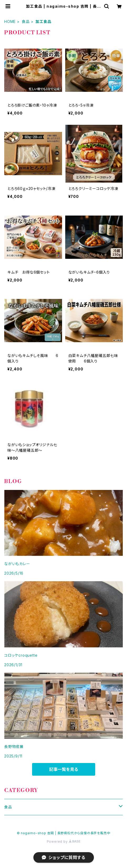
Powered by (64, 841)
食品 (26, 22)
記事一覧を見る (64, 769)
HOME (10, 22)
